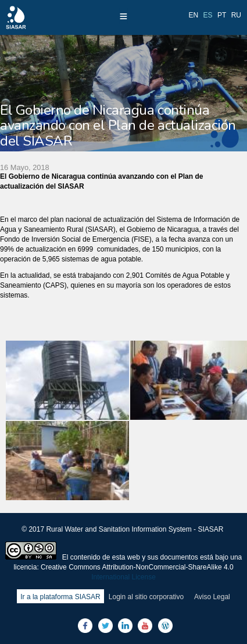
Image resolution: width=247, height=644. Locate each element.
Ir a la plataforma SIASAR (60, 597)
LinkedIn (125, 626)
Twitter (105, 626)
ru (236, 15)
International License (123, 577)
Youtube (145, 626)
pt (222, 15)
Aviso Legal (212, 597)
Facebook (85, 626)
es (208, 15)
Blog (165, 626)
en (194, 15)
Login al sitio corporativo (146, 597)
